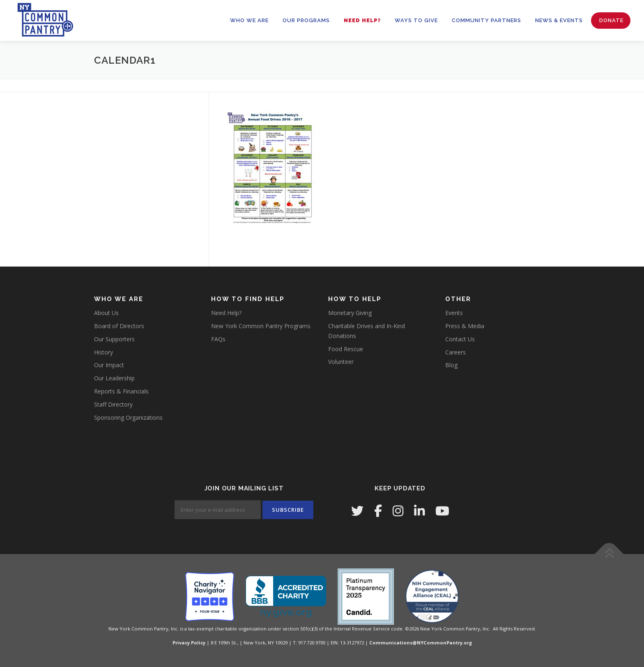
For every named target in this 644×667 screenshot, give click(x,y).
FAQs (218, 339)
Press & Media (465, 326)
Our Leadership (114, 378)
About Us (106, 313)
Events (454, 313)
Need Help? (362, 20)
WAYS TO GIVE (416, 20)
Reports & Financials (121, 391)
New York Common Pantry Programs (261, 326)
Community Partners (486, 20)
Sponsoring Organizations (128, 417)
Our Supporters (114, 339)
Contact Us (460, 339)
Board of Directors (119, 326)
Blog (451, 365)
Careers (455, 352)
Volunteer (341, 362)
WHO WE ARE (249, 20)
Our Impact (109, 365)
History (103, 352)
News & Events (559, 20)
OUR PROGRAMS (306, 20)
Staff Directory (113, 404)
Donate (611, 20)
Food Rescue (346, 349)
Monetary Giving (350, 313)
